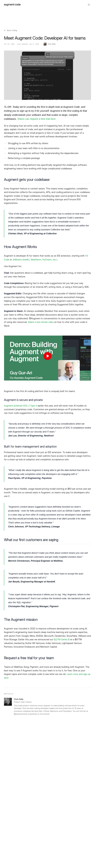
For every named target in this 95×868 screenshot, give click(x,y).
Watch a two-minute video (41, 322)
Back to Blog (11, 30)
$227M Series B (62, 640)
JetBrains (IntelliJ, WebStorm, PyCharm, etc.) (35, 260)
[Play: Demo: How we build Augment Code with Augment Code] (47, 356)
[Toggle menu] (89, 5)
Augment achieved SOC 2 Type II (20, 406)
